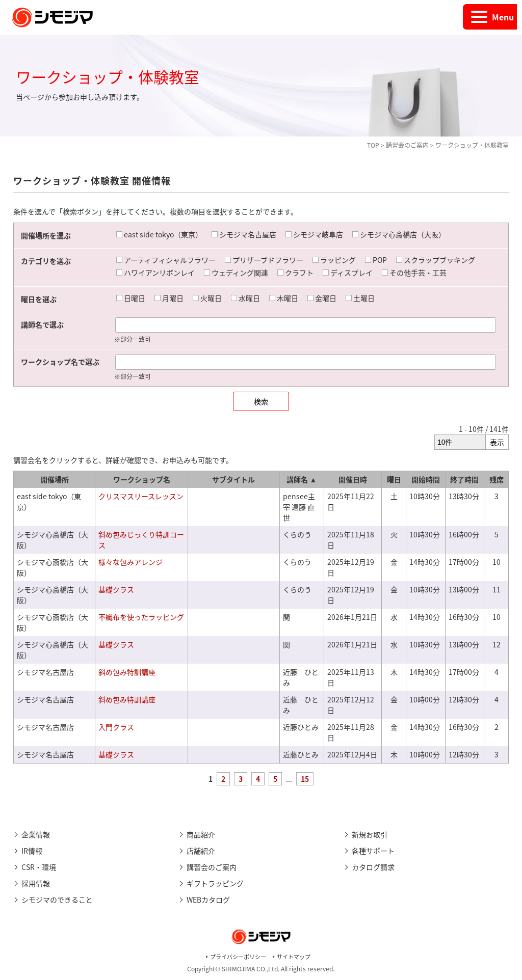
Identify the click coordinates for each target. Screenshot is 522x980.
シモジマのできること (57, 900)
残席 (497, 479)
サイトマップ (294, 957)
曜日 (394, 479)
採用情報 (36, 883)
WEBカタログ (208, 900)
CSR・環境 (39, 867)
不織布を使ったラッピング (141, 617)
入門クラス (116, 727)
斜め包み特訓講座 (127, 672)
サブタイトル (233, 479)
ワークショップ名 (142, 479)
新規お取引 (370, 834)
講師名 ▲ (302, 479)
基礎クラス (116, 589)
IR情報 (32, 851)
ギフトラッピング (215, 883)
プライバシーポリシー (238, 957)
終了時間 (464, 479)
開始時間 (426, 479)
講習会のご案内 (407, 145)
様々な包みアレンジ (130, 562)
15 (305, 779)
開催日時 (353, 479)
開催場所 (55, 479)
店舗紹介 (201, 851)
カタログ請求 (373, 867)
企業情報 (36, 834)
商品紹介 (201, 834)
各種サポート (373, 851)
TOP (373, 145)
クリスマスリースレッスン (141, 496)
